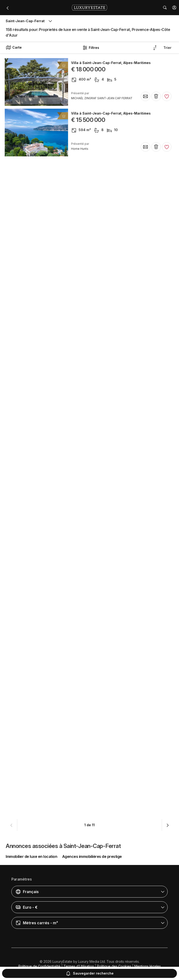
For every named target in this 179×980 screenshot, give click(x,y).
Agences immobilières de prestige (92, 856)
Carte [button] (14, 47)
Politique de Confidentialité (39, 966)
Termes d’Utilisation (79, 966)
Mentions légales (148, 966)
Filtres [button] (91, 48)
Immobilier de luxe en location (31, 856)
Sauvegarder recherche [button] (89, 973)
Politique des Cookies (114, 966)
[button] (174, 8)
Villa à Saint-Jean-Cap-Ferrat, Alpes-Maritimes (111, 63)
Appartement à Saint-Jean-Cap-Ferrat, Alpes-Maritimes (118, 770)
